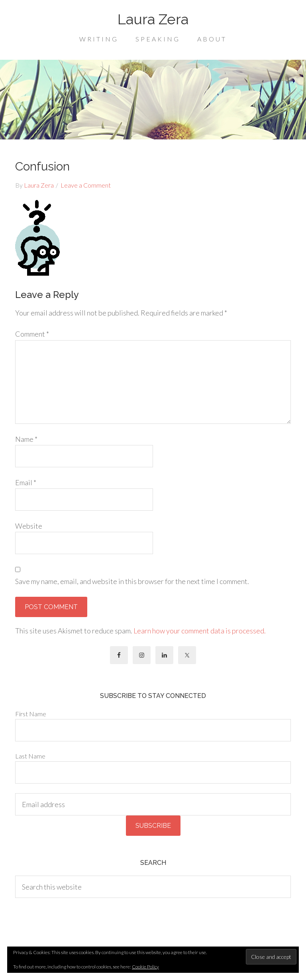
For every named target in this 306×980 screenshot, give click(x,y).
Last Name (30, 756)
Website (29, 526)
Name (26, 439)
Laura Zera (153, 19)
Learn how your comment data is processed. (200, 631)
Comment (32, 334)
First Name (31, 714)
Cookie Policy (145, 967)
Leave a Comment (86, 185)
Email (26, 482)
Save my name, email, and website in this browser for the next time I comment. (132, 581)
